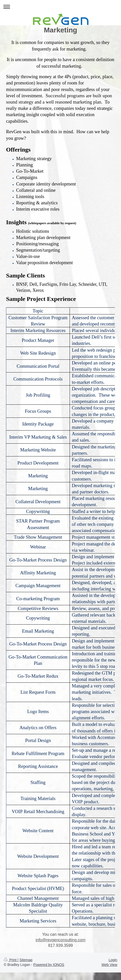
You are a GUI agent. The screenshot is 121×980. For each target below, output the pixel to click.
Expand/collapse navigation (60, 7)
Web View (109, 965)
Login (113, 960)
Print (11, 960)
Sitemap (26, 960)
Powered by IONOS (49, 965)
